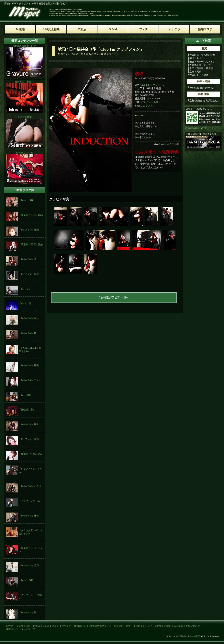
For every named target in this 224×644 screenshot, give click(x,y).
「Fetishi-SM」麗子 (29, 424)
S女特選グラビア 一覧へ (114, 297)
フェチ (55, 626)
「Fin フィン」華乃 (29, 439)
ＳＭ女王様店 (23, 626)
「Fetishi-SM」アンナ (30, 380)
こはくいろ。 (148, 106)
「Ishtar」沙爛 (26, 200)
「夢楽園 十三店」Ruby (31, 215)
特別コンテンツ (144, 626)
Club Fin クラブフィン (153, 85)
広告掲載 (178, 626)
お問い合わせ (193, 626)
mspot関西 (195, 636)
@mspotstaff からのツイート (199, 128)
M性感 (10, 626)
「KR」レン (25, 289)
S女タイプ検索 (163, 626)
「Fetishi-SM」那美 (29, 365)
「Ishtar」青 (25, 303)
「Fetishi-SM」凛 (28, 259)
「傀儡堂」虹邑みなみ (30, 454)
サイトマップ (28, 629)
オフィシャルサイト (152, 102)
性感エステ (80, 626)
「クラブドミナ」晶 (29, 501)
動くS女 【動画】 (123, 626)
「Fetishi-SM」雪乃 (29, 565)
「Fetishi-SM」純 (28, 613)
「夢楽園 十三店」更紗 (31, 244)
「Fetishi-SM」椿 (28, 333)
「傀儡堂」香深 (27, 410)
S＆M (46, 626)
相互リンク (12, 629)
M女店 (37, 626)
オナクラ (66, 626)
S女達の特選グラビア (100, 626)
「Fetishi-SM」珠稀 (29, 516)
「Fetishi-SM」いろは (30, 486)
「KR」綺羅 (25, 395)
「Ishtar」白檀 (26, 580)
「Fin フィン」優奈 (29, 230)
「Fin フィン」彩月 (29, 274)
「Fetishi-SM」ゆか (29, 318)
